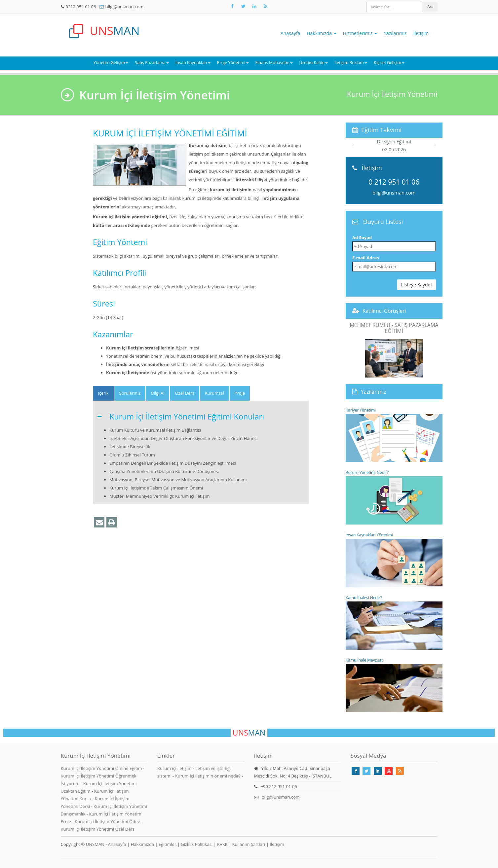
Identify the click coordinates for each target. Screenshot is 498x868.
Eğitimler (167, 844)
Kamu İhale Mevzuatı (394, 685)
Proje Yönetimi (233, 63)
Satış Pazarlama (152, 63)
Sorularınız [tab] (130, 393)
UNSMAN (95, 844)
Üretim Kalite (314, 63)
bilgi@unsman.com (124, 7)
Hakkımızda (321, 33)
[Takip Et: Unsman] (254, 6)
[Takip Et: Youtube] (389, 771)
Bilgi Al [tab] (158, 393)
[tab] (103, 393)
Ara (430, 6)
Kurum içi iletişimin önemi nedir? (208, 776)
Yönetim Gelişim (111, 63)
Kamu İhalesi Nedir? (394, 622)
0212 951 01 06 (81, 7)
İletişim (421, 33)
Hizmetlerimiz (360, 33)
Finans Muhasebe (274, 63)
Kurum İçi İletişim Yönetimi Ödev (108, 821)
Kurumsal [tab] (214, 393)
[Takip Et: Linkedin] (378, 771)
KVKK (222, 844)
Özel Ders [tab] (184, 393)
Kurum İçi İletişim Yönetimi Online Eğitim (102, 768)
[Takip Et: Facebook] (232, 6)
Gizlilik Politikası (197, 844)
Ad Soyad (362, 237)
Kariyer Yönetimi (394, 435)
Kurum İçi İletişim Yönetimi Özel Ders (98, 829)
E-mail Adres (366, 258)
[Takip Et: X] (244, 6)
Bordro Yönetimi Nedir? (394, 497)
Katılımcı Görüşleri (384, 311)
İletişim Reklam (351, 63)
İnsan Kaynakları (193, 63)
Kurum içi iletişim (174, 768)
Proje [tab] (240, 393)
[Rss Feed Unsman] (266, 6)
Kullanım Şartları (249, 844)
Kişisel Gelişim (389, 63)
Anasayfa (290, 33)
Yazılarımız (395, 33)
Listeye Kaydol (417, 285)
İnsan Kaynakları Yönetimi (394, 560)
